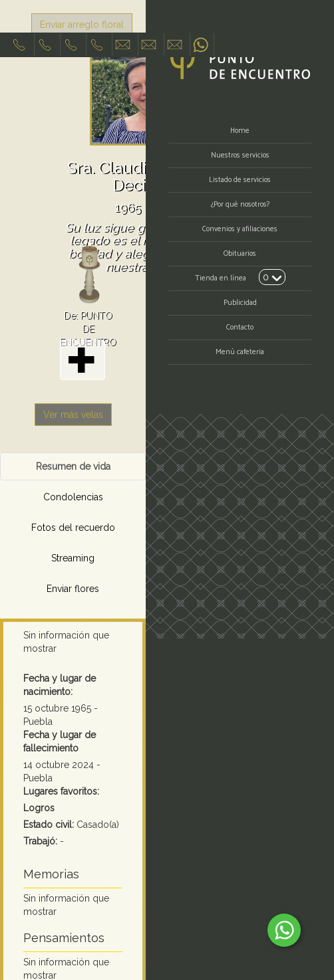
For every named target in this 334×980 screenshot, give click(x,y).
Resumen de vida (73, 466)
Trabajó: (40, 841)
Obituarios (240, 254)
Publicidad (240, 303)
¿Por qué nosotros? (240, 205)
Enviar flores (73, 589)
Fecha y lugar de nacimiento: (60, 685)
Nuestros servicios (240, 155)
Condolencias (73, 497)
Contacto (240, 328)
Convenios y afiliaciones (240, 229)
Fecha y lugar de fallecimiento (60, 741)
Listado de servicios (240, 180)
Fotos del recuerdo (73, 528)
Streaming (73, 558)
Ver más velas (73, 415)
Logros (39, 808)
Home (240, 131)
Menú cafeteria (240, 352)
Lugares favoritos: (61, 791)
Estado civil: (49, 825)
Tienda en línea (221, 278)
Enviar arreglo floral (82, 25)
